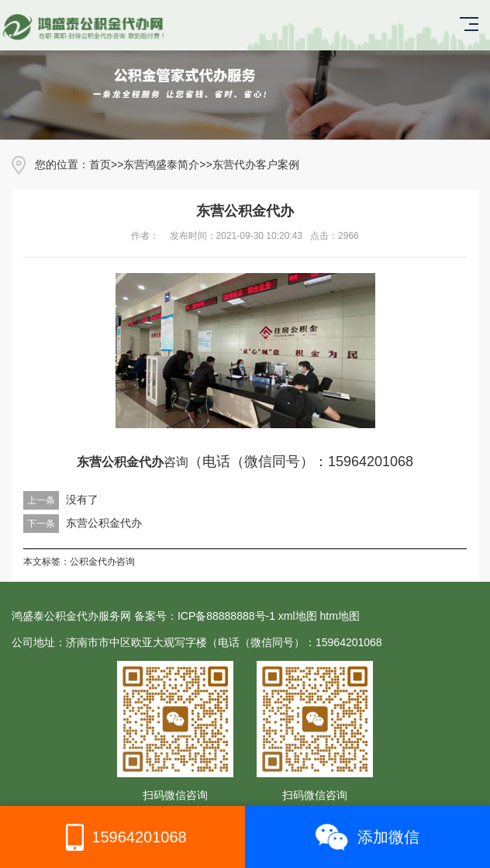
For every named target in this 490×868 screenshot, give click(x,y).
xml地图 (298, 616)
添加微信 (367, 837)
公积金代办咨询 (102, 562)
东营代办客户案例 (256, 164)
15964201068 (122, 837)
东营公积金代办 (104, 523)
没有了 (82, 500)
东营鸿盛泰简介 (161, 164)
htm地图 (340, 616)
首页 (100, 164)
